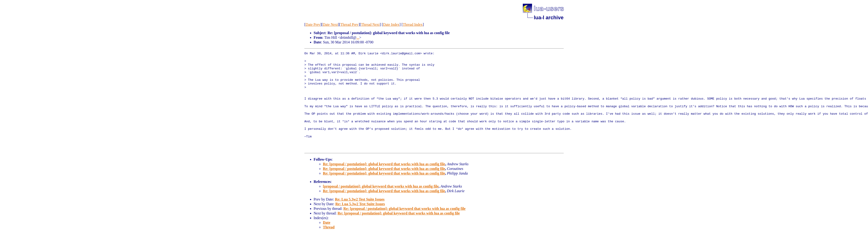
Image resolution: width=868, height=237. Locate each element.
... (358, 37)
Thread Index (413, 24)
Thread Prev (349, 24)
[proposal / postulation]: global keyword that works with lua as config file (381, 186)
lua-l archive (549, 18)
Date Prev (313, 24)
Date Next (330, 24)
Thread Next (370, 24)
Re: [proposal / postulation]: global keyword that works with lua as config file (384, 164)
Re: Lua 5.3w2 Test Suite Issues (360, 199)
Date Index (391, 24)
